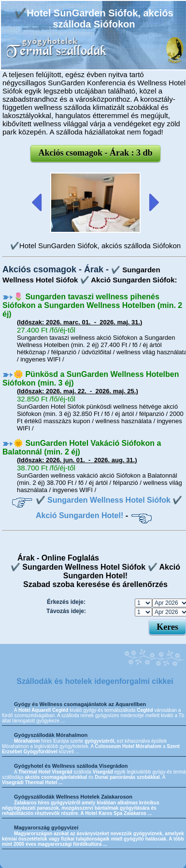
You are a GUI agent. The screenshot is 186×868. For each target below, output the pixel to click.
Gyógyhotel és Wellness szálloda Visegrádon (71, 766)
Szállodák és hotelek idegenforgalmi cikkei (95, 681)
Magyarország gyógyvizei (46, 828)
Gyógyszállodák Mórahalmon (51, 735)
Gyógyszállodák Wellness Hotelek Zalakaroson (73, 797)
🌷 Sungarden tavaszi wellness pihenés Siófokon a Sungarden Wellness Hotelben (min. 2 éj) (92, 305)
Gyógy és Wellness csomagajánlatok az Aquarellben (80, 704)
